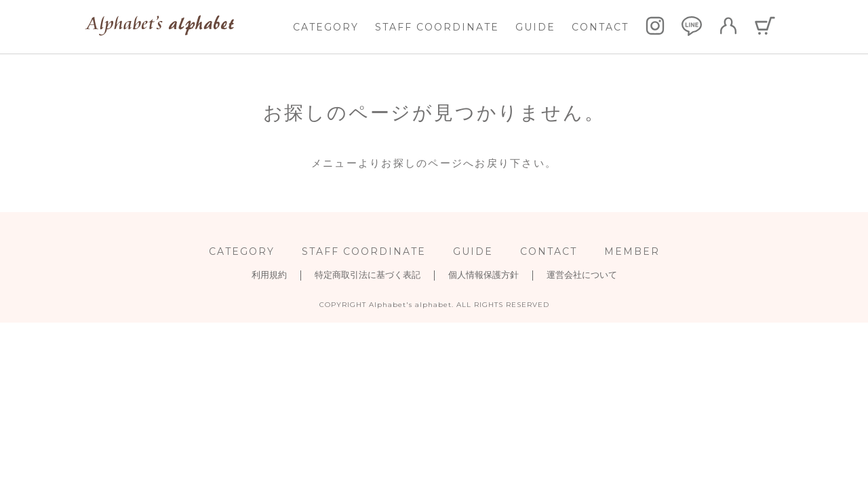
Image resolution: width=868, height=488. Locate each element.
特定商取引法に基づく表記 (368, 275)
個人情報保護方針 (484, 275)
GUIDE (535, 27)
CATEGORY (326, 27)
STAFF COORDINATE (437, 27)
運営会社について (582, 275)
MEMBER (632, 251)
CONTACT (600, 27)
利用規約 (269, 275)
